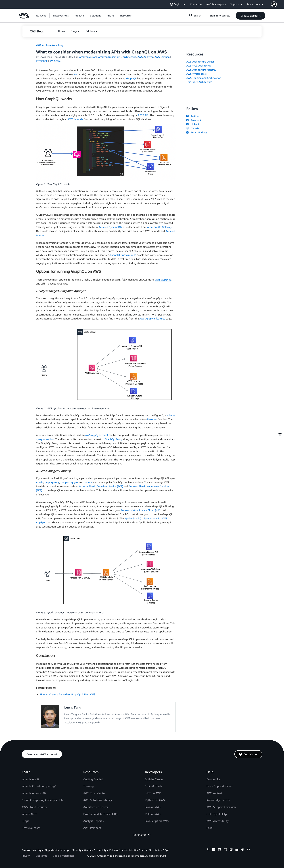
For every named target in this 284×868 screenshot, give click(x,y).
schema (171, 415)
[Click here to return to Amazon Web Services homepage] (24, 17)
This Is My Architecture (199, 82)
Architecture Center (96, 807)
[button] (277, 4)
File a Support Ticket (220, 786)
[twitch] (231, 850)
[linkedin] (220, 850)
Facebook (194, 120)
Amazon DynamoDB (110, 227)
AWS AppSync (163, 280)
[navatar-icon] (274, 4)
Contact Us (213, 779)
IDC (76, 74)
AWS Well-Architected (199, 66)
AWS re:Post (214, 793)
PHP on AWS (153, 814)
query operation (45, 439)
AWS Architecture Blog (50, 45)
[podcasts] (243, 850)
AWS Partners (92, 828)
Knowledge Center (218, 800)
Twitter (193, 116)
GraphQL (131, 78)
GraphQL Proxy (113, 439)
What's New (29, 814)
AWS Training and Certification (204, 78)
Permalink (42, 61)
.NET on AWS (153, 793)
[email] (248, 850)
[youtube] (237, 850)
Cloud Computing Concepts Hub (42, 800)
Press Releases (31, 828)
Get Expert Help (217, 814)
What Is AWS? (31, 779)
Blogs (74, 31)
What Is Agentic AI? (34, 793)
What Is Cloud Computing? (39, 786)
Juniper (65, 482)
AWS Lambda (75, 119)
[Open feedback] (280, 434)
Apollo (40, 482)
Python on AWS (155, 800)
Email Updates (197, 132)
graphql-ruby (52, 482)
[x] (208, 850)
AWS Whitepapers (196, 74)
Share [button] (55, 61)
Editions (90, 31)
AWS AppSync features (152, 318)
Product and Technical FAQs (101, 814)
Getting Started (93, 779)
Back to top (142, 835)
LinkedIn (193, 124)
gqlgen (74, 482)
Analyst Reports (93, 821)
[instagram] (225, 850)
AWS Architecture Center (200, 62)
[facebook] (214, 850)
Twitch (193, 128)
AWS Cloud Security (34, 807)
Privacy (26, 856)
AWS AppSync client (97, 435)
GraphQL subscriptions (123, 255)
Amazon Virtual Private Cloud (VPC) (141, 510)
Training (88, 786)
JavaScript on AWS (157, 821)
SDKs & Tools (154, 786)
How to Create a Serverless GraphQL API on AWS (68, 694)
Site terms (41, 856)
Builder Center (154, 779)
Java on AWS (153, 807)
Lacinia (88, 482)
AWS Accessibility (218, 821)
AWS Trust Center (95, 793)
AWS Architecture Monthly (201, 70)
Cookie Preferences (64, 856)
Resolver (152, 419)
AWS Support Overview (221, 807)
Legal (210, 828)
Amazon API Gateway (159, 227)
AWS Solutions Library (98, 800)
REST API (143, 115)
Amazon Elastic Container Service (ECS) (101, 486)
